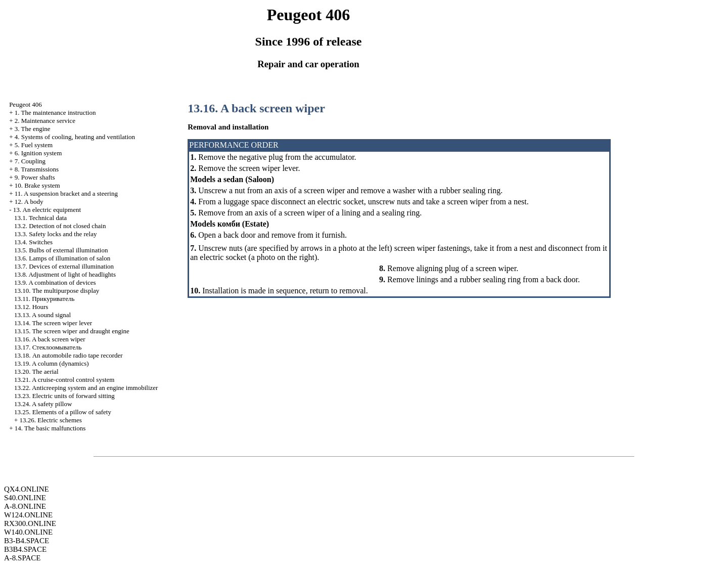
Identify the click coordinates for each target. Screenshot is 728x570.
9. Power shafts (35, 177)
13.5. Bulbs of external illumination (61, 250)
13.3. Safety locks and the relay (56, 234)
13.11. (44, 299)
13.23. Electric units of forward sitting (64, 396)
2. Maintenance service (45, 121)
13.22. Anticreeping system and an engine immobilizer (86, 388)
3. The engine (33, 129)
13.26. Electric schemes (50, 420)
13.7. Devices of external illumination (64, 266)
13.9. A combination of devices (55, 282)
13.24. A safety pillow (43, 404)
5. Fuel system (34, 145)
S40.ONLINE (25, 498)
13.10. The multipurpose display (57, 291)
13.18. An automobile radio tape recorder (69, 355)
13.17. (48, 347)
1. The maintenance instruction (55, 113)
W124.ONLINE (28, 515)
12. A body (29, 202)
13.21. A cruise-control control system (64, 380)
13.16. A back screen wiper (50, 339)
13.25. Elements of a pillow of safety (63, 412)
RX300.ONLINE (30, 523)
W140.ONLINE (28, 532)
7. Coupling (30, 161)
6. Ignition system (38, 153)
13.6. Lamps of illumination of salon (62, 258)
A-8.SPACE (22, 558)
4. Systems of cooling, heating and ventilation (75, 137)
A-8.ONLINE (25, 506)
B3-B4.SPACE (27, 541)
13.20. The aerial (36, 371)
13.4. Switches (33, 242)
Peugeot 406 (26, 104)
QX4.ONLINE (27, 489)
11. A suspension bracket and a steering (66, 193)
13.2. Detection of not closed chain (60, 226)
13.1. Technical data (40, 218)
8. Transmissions (37, 169)
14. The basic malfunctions (50, 428)
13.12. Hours (31, 307)
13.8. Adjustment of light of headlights (65, 274)
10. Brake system (37, 185)
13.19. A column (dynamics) (52, 363)
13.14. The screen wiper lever (53, 323)
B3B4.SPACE (25, 549)
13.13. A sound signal (42, 315)
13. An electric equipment (47, 210)
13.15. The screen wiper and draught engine (72, 331)
